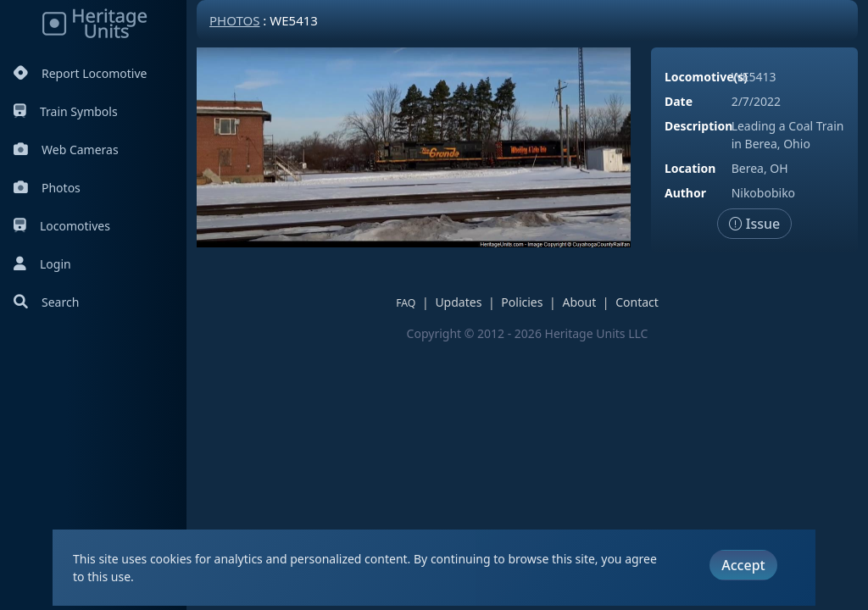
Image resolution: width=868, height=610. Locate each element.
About (579, 302)
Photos (47, 188)
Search (46, 302)
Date (679, 101)
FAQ (406, 303)
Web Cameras (66, 150)
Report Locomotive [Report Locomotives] (80, 73)
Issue (755, 224)
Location (690, 168)
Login (42, 264)
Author (685, 193)
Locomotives (62, 226)
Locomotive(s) (706, 77)
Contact (637, 302)
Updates (458, 302)
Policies (522, 302)
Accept (743, 565)
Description (698, 126)
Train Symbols (66, 111)
